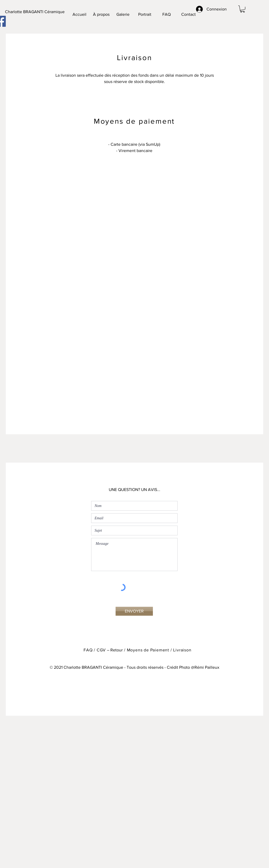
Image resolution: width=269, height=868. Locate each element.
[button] (242, 9)
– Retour (114, 650)
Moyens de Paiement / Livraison (159, 650)
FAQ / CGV (95, 650)
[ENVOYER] (134, 611)
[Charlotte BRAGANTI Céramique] (35, 12)
